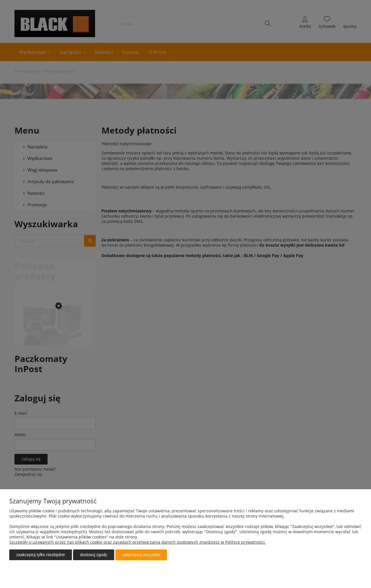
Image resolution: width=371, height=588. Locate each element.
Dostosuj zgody (93, 555)
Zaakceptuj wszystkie (141, 555)
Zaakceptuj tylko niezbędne (41, 555)
